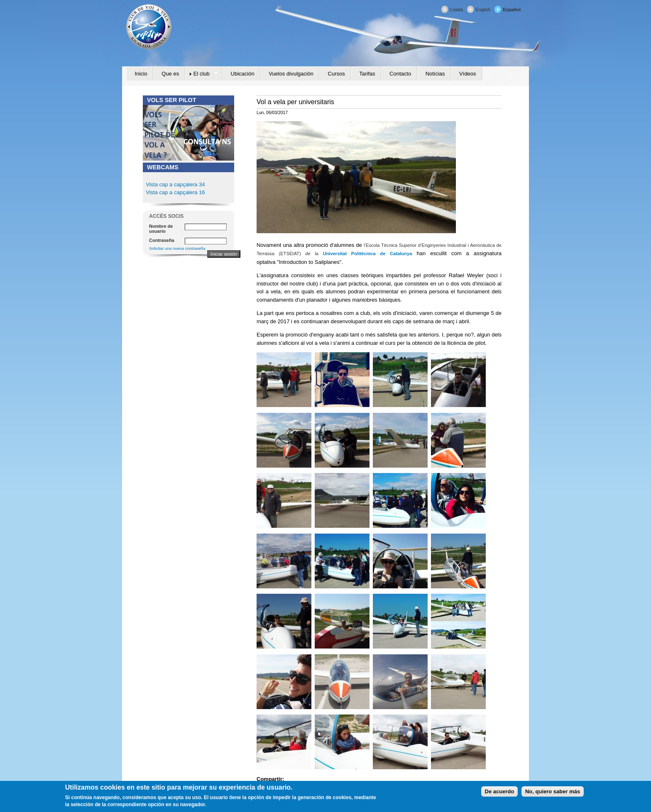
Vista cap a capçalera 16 (175, 192)
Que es (170, 74)
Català (456, 10)
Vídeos (467, 74)
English (483, 10)
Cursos (337, 74)
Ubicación (243, 74)
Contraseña (162, 240)
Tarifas (367, 74)
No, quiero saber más (553, 794)
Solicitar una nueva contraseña (177, 248)
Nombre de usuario (161, 229)
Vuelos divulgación (291, 74)
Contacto (400, 74)
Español (512, 10)
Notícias (435, 74)
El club (201, 74)
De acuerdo (500, 794)
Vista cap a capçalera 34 (175, 184)
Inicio (141, 74)
